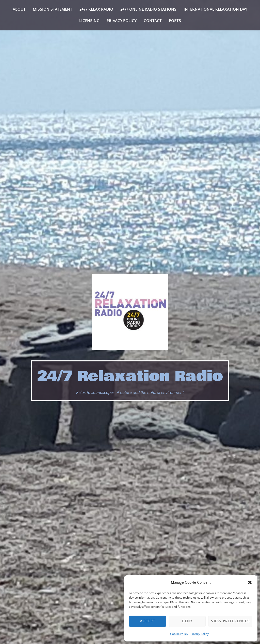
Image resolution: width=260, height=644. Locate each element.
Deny (187, 621)
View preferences (230, 621)
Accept (148, 621)
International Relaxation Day (215, 9)
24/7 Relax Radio (96, 9)
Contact (153, 21)
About (19, 9)
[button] (250, 582)
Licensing (89, 21)
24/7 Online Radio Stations (148, 9)
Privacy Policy (200, 634)
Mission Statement (53, 9)
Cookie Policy (179, 634)
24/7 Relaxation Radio (130, 376)
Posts (175, 21)
